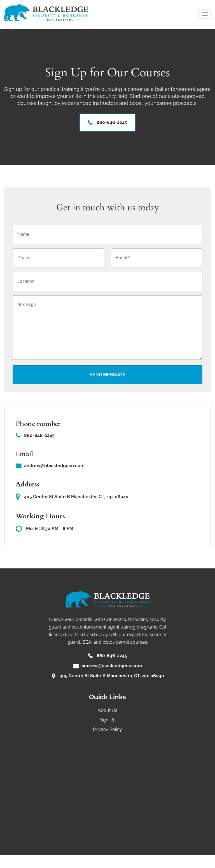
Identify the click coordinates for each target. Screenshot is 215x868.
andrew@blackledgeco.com (54, 479)
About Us (107, 723)
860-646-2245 (112, 123)
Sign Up (107, 733)
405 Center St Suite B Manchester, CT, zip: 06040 (72, 510)
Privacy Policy (107, 742)
